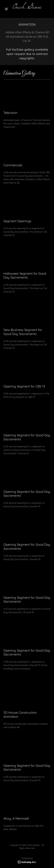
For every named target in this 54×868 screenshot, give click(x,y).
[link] (27, 8)
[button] (7, 9)
